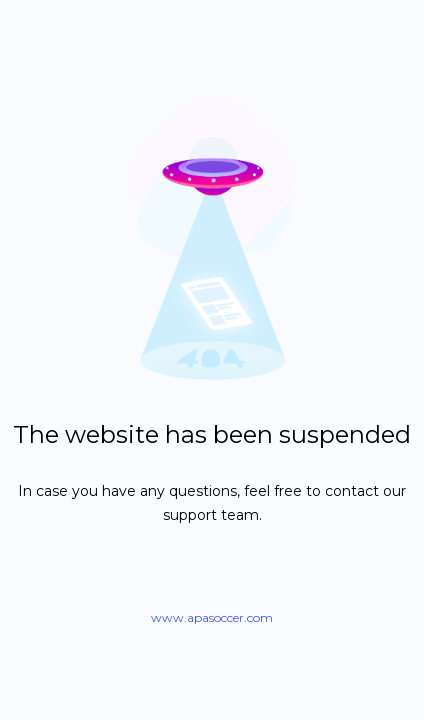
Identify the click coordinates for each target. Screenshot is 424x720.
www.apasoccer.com (212, 617)
